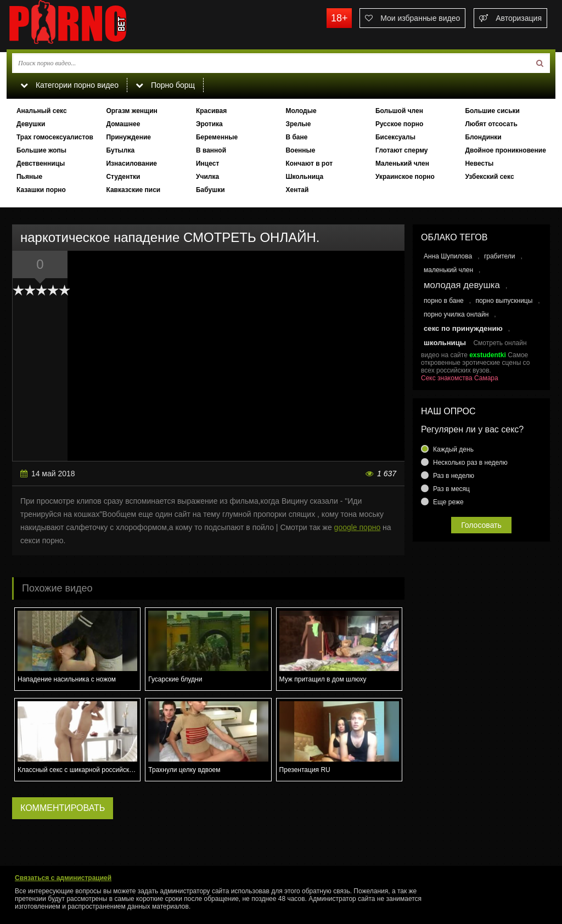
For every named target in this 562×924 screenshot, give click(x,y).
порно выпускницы (504, 301)
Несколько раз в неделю (470, 463)
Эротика (209, 124)
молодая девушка (462, 285)
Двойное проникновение (505, 150)
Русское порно (399, 124)
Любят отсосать (491, 124)
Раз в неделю (454, 476)
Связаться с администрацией (63, 878)
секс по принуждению (463, 328)
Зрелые (298, 124)
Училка (207, 177)
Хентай (297, 190)
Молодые (301, 111)
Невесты (479, 164)
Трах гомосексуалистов (55, 137)
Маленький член (402, 164)
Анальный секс (42, 111)
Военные (300, 150)
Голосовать (481, 525)
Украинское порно (405, 177)
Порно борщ (165, 85)
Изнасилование (131, 164)
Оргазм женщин (131, 111)
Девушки (31, 124)
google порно (358, 527)
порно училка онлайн (456, 314)
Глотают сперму (402, 150)
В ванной (211, 150)
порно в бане (444, 301)
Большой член (399, 111)
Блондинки (483, 137)
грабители (500, 256)
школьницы (445, 343)
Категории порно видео (69, 85)
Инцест (207, 164)
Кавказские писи (133, 190)
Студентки (123, 177)
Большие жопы (41, 150)
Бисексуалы (395, 137)
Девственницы (41, 164)
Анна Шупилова (448, 256)
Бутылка (120, 150)
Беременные (217, 137)
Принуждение (128, 137)
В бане (296, 137)
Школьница (304, 177)
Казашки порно (41, 190)
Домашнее (123, 124)
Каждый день (453, 449)
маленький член (448, 270)
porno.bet (89, 25)
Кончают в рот (309, 164)
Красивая (211, 111)
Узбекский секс (489, 177)
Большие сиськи (492, 111)
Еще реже (448, 502)
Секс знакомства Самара (460, 378)
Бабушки (210, 190)
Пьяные (29, 177)
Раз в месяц (451, 489)
